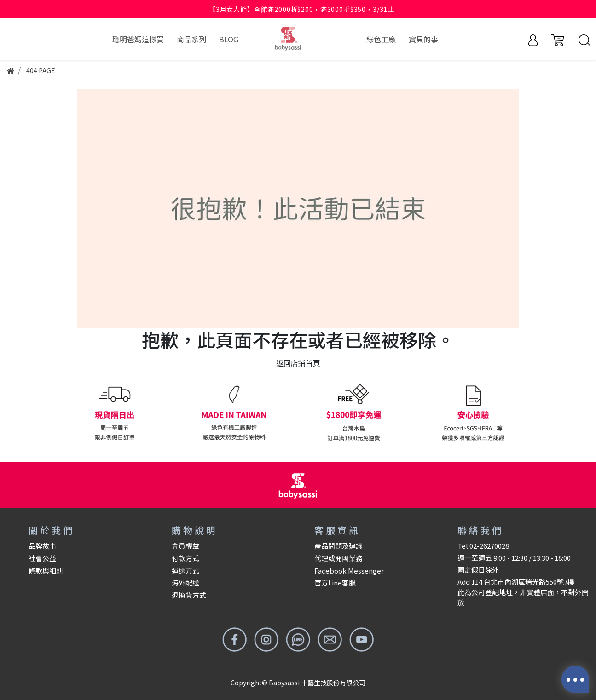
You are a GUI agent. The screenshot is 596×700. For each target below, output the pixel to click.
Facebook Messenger (349, 571)
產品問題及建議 (339, 546)
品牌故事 (42, 546)
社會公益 (42, 558)
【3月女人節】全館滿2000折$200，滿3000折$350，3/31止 (302, 9)
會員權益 (185, 546)
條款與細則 (46, 571)
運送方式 (185, 571)
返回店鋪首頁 (298, 363)
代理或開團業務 (339, 558)
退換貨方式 (189, 595)
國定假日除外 (478, 570)
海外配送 (185, 582)
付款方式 (185, 558)
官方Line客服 (335, 582)
